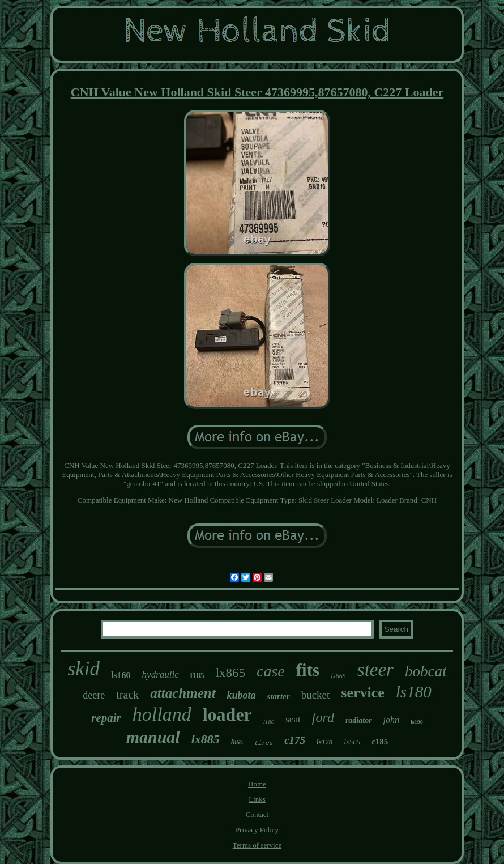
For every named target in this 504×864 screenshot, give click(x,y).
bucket (316, 695)
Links (257, 799)
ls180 (414, 692)
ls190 (417, 722)
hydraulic (161, 674)
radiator (359, 720)
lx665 (338, 676)
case (271, 671)
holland (162, 714)
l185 (197, 676)
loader (227, 714)
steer (375, 670)
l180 (269, 722)
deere (94, 695)
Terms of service (257, 845)
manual (153, 737)
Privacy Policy (257, 830)
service (363, 693)
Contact (257, 814)
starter (279, 696)
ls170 (324, 742)
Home (257, 784)
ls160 (121, 675)
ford (323, 717)
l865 (237, 742)
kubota (242, 695)
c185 (380, 742)
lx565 (352, 742)
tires (264, 743)
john (391, 720)
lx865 (230, 673)
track (127, 695)
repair (106, 718)
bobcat (426, 671)
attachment (183, 693)
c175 (295, 740)
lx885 (206, 739)
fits (308, 670)
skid (84, 669)
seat (293, 719)
